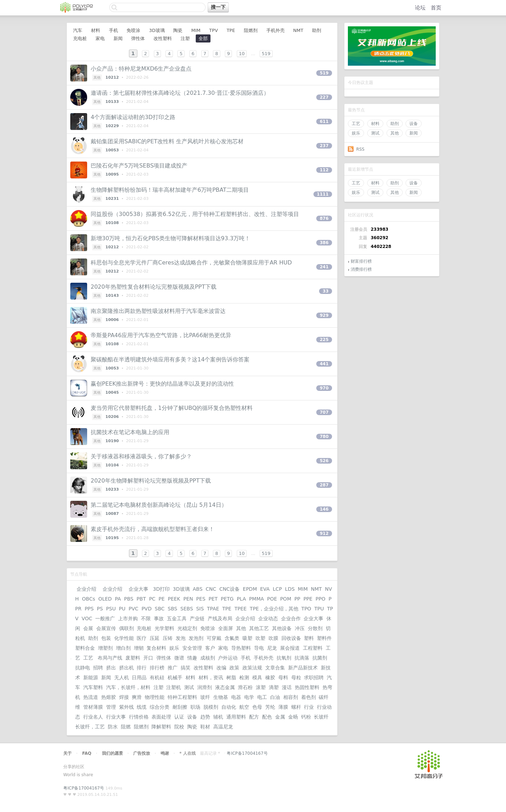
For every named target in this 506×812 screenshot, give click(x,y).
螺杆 (296, 707)
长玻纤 (321, 717)
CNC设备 (229, 589)
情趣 (192, 658)
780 (324, 437)
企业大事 (138, 589)
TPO (306, 609)
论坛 (420, 8)
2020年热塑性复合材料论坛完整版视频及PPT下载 (154, 287)
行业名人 (93, 717)
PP (297, 599)
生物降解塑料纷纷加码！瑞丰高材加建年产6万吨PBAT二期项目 (170, 190)
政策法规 (252, 668)
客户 (210, 648)
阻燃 (126, 727)
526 (324, 461)
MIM (196, 30)
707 (324, 412)
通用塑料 (236, 717)
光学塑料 (164, 628)
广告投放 (142, 753)
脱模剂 (211, 707)
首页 (436, 8)
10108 (112, 223)
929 (324, 315)
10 (242, 54)
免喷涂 (133, 30)
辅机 (218, 717)
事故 (159, 618)
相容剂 (291, 697)
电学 (249, 697)
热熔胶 (109, 697)
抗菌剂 (320, 658)
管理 (111, 707)
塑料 (309, 638)
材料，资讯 (211, 677)
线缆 (142, 707)
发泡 (181, 638)
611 (324, 122)
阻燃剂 (251, 30)
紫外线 (126, 707)
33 (326, 291)
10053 (112, 150)
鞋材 (205, 727)
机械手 (175, 677)
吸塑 (247, 638)
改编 (221, 668)
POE (272, 599)
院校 (179, 727)
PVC (134, 609)
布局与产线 (110, 658)
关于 (67, 753)
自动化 (229, 707)
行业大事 (116, 717)
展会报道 (290, 648)
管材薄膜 (93, 707)
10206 (112, 417)
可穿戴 (214, 638)
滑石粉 (245, 687)
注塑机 (174, 687)
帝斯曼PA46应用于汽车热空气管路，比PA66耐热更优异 (161, 335)
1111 (323, 194)
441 (324, 364)
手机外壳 (275, 30)
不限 (146, 618)
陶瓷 (178, 30)
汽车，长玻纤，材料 (128, 687)
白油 (275, 697)
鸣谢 (165, 753)
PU (122, 609)
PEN (188, 599)
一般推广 (105, 618)
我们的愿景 (112, 753)
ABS (197, 589)
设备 (414, 124)
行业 (309, 707)
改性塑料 (163, 38)
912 (324, 533)
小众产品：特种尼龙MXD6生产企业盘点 (141, 69)
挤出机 (126, 668)
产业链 (197, 618)
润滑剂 (205, 687)
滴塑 (274, 687)
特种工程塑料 (182, 697)
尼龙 (272, 648)
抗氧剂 (284, 658)
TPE (231, 30)
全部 (203, 38)
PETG (227, 599)
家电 (100, 38)
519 (266, 54)
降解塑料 (161, 727)
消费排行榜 (361, 269)
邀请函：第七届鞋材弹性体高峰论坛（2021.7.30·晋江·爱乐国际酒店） (180, 93)
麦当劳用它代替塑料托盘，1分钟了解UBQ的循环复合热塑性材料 (172, 408)
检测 (244, 677)
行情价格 (139, 717)
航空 (244, 707)
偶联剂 (126, 628)
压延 (155, 638)
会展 (88, 628)
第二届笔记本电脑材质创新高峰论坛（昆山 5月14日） (159, 505)
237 (324, 146)
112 (324, 170)
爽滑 (137, 697)
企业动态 (268, 618)
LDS (290, 589)
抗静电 (83, 668)
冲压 (300, 628)
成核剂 (208, 658)
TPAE (213, 609)
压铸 (168, 638)
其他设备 (282, 628)
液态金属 (225, 687)
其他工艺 (259, 628)
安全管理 (192, 648)
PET (213, 599)
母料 (283, 677)
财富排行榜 (361, 261)
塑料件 (324, 638)
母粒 (296, 677)
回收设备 (291, 638)
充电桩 (80, 38)
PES (201, 599)
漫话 (287, 687)
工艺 (356, 124)
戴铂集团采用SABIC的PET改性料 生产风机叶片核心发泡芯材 (167, 141)
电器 (236, 697)
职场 (195, 707)
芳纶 (270, 707)
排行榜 (157, 668)
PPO (320, 599)
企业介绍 (87, 589)
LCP (277, 589)
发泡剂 (196, 638)
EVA (265, 589)
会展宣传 (106, 628)
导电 (259, 648)
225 (324, 340)
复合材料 (156, 648)
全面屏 (226, 628)
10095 (112, 174)
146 (324, 509)
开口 (148, 658)
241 (324, 267)
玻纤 (205, 697)
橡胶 (270, 677)
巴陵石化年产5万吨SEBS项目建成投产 (139, 166)
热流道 (91, 697)
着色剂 (309, 697)
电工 (262, 697)
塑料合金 (85, 648)
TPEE (241, 609)
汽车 (78, 30)
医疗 (142, 638)
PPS (89, 609)
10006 (112, 320)
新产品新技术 (303, 668)
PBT (141, 599)
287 (324, 485)
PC (152, 599)
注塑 (185, 38)
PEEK (174, 599)
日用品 (139, 677)
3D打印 (161, 589)
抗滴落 (302, 658)
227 (324, 97)
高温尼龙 (223, 727)
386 (324, 243)
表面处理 (161, 717)
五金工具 (177, 618)
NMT (298, 30)
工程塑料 (313, 648)
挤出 (111, 668)
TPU (319, 609)
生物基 (221, 697)
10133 (112, 102)
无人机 (122, 677)
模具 (257, 677)
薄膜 (283, 707)
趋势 (205, 717)
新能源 (91, 677)
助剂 (395, 124)
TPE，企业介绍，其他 (274, 609)
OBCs (88, 599)
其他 (395, 133)
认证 (179, 717)
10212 (112, 77)
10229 (112, 126)
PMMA (257, 599)
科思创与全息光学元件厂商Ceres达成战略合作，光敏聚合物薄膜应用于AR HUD (191, 263)
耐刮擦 (180, 707)
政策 (234, 668)
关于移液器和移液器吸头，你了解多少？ (141, 456)
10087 (112, 514)
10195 (112, 538)
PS (100, 609)
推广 (173, 668)
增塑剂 (105, 648)
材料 (375, 124)
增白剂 (123, 648)
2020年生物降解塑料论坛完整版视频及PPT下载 (151, 481)
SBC (160, 609)
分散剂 (315, 628)
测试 (375, 133)
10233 (112, 489)
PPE (308, 599)
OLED (105, 599)
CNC (211, 589)
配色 (267, 717)
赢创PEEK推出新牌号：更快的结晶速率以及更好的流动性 (162, 384)
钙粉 (306, 717)
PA (118, 599)
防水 (113, 727)
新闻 (414, 133)
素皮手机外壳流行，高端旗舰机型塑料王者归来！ (153, 529)
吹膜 (273, 638)
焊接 (124, 697)
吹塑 (260, 638)
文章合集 (275, 668)
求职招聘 (314, 677)
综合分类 (160, 707)
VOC (87, 618)
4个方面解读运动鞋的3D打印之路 (133, 117)
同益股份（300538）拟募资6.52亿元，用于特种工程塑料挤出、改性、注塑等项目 (195, 214)
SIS (200, 609)
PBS (129, 599)
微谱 (179, 658)
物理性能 (155, 697)
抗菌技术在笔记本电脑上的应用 (130, 432)
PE (161, 599)
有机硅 (157, 677)
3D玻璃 (157, 30)
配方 (254, 717)
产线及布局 (220, 618)
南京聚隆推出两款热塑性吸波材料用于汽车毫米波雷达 (158, 311)
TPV (213, 30)
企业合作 (291, 618)
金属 (280, 717)
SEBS (187, 609)
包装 (106, 638)
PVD (147, 609)
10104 (112, 465)
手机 (113, 30)
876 (324, 218)
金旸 (293, 717)
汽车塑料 (93, 687)
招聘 (98, 668)
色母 (257, 707)
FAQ (87, 753)
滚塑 (261, 687)
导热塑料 (241, 648)
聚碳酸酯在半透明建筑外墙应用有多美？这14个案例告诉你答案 (170, 359)
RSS (361, 149)
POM (286, 599)
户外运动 (228, 658)
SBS (172, 609)
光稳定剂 (187, 628)
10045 (112, 392)
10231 (112, 199)
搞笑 (186, 668)
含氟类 (232, 638)
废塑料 (133, 658)
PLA (241, 599)
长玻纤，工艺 (90, 727)
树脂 (231, 677)
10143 (112, 296)
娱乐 (356, 133)
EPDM (250, 589)
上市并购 (128, 618)
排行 (142, 668)
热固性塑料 (307, 687)
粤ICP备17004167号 (247, 753)
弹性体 (138, 38)
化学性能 (124, 638)
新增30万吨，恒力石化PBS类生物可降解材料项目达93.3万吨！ (170, 238)
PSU (111, 609)
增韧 (139, 648)
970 (324, 388)
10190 (112, 441)
